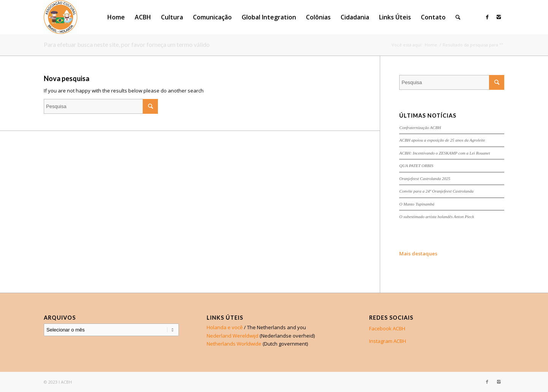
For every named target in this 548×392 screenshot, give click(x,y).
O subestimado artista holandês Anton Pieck (436, 217)
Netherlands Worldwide (234, 344)
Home (431, 45)
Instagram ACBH (388, 341)
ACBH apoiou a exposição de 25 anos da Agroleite (442, 140)
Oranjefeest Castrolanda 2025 (425, 178)
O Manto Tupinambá (417, 204)
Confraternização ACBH (420, 127)
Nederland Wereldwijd (233, 336)
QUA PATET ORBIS (416, 166)
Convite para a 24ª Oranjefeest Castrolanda (436, 191)
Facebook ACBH (387, 328)
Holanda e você (225, 327)
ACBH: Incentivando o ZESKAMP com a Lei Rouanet (444, 153)
